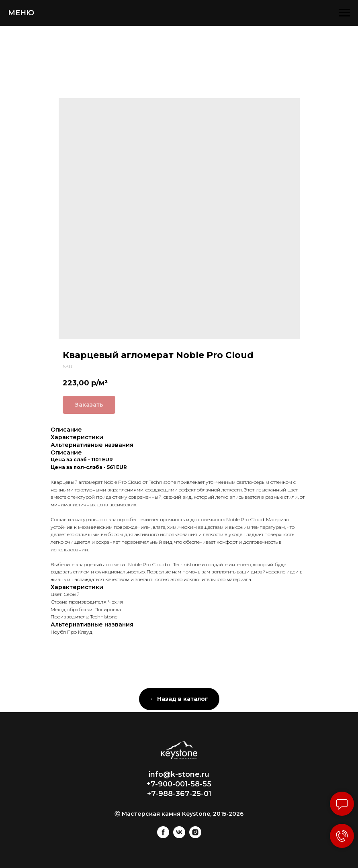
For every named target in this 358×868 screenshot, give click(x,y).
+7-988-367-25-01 (179, 794)
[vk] (179, 836)
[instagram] (195, 836)
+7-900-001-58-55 (179, 784)
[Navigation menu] (344, 13)
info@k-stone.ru (179, 774)
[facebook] (163, 836)
